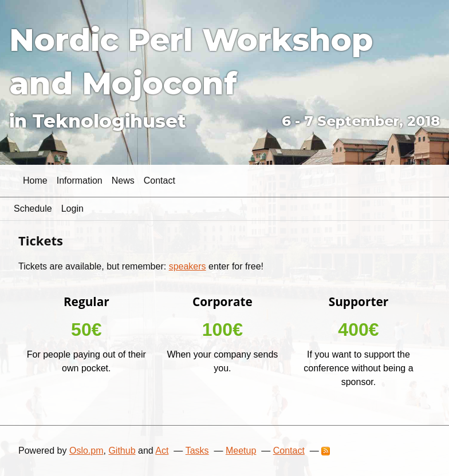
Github (122, 451)
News (123, 181)
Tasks (197, 451)
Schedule (33, 209)
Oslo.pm (86, 451)
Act (162, 451)
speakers (188, 266)
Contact (159, 181)
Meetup (241, 451)
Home (35, 181)
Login (72, 209)
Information (80, 181)
